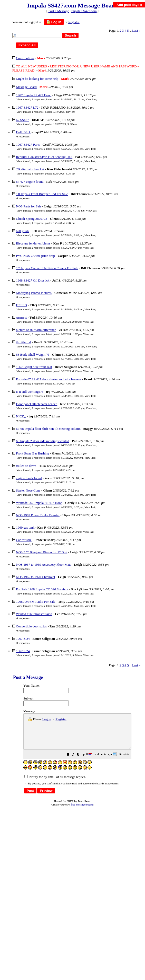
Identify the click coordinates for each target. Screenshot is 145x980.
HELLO (21, 305)
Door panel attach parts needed (37, 404)
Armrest (21, 317)
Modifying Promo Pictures (34, 293)
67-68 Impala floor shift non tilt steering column (48, 429)
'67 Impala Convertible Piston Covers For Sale (47, 268)
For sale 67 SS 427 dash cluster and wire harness (49, 379)
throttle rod (23, 342)
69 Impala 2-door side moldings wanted (42, 441)
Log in (54, 22)
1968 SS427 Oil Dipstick (33, 280)
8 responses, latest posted (58, 211)
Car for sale (24, 540)
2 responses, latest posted (58, 99)
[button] (81, 762)
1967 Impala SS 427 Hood (34, 95)
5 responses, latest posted (57, 334)
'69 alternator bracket (30, 169)
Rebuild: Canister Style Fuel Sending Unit (44, 157)
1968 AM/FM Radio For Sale (36, 602)
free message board (82, 811)
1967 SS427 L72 (27, 107)
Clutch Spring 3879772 (31, 219)
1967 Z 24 (23, 639)
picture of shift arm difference (36, 330)
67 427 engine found (30, 182)
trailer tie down (26, 466)
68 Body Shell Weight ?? (32, 355)
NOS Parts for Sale (29, 206)
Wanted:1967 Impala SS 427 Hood (39, 503)
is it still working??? (30, 392)
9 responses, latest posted (57, 309)
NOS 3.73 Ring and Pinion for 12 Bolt (42, 552)
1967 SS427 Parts (28, 145)
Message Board (26, 87)
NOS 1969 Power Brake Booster (38, 515)
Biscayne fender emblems (33, 243)
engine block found (29, 478)
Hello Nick (23, 132)
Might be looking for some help (37, 79)
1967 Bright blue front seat (34, 367)
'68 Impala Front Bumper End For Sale (42, 194)
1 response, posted (53, 112)
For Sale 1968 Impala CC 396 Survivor (42, 589)
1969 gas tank (25, 527)
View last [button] (91, 99)
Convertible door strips (31, 626)
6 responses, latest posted (57, 396)
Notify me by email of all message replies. (55, 784)
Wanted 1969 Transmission (34, 614)
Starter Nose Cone (28, 490)
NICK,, (21, 416)
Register (61, 719)
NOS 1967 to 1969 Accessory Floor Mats (43, 565)
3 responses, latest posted (57, 161)
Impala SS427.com (84, 11)
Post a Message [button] (59, 11)
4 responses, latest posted (57, 149)
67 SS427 (22, 120)
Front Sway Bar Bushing (32, 453)
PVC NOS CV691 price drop (35, 256)
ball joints (23, 231)
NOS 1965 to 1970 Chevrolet (35, 577)
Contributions (25, 58)
